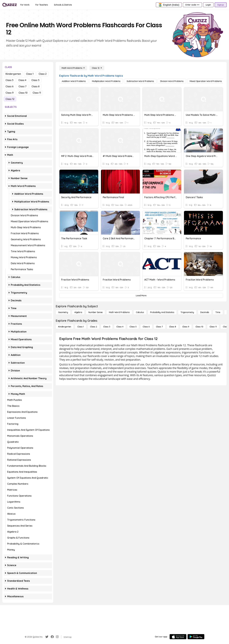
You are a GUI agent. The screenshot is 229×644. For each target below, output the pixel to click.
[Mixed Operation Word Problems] (206, 81)
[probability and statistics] (162, 312)
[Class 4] (120, 327)
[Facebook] (52, 637)
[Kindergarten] (65, 327)
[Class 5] (133, 327)
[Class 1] (81, 327)
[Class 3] (107, 327)
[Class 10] (199, 327)
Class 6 (9, 86)
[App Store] (178, 637)
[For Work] (25, 5)
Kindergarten (13, 74)
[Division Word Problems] (172, 81)
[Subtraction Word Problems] (140, 81)
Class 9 (9, 93)
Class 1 (30, 74)
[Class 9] (186, 327)
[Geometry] (63, 312)
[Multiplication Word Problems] (106, 81)
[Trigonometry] (187, 312)
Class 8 (36, 86)
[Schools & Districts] (63, 5)
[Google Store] (196, 637)
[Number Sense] (96, 312)
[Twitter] (47, 637)
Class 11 (37, 93)
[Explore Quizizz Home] (10, 5)
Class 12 (10, 99)
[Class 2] (93, 327)
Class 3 (9, 80)
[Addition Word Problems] (74, 81)
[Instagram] (57, 637)
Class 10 (23, 93)
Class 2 (43, 74)
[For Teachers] (42, 5)
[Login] (208, 5)
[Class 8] (173, 327)
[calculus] (140, 312)
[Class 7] (159, 327)
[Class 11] (213, 327)
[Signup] (221, 5)
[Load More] (141, 295)
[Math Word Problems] (73, 68)
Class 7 (23, 86)
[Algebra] (78, 312)
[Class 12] (97, 68)
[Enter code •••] (192, 5)
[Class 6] (146, 327)
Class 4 (22, 80)
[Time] (218, 312)
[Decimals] (205, 312)
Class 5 (35, 80)
